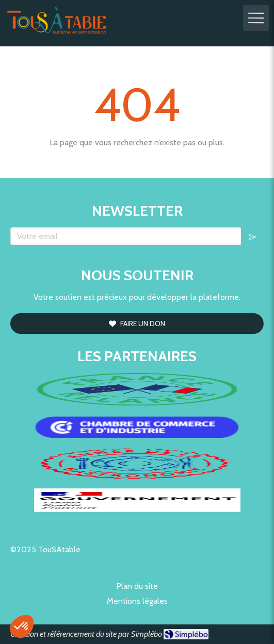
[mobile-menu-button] (256, 18)
